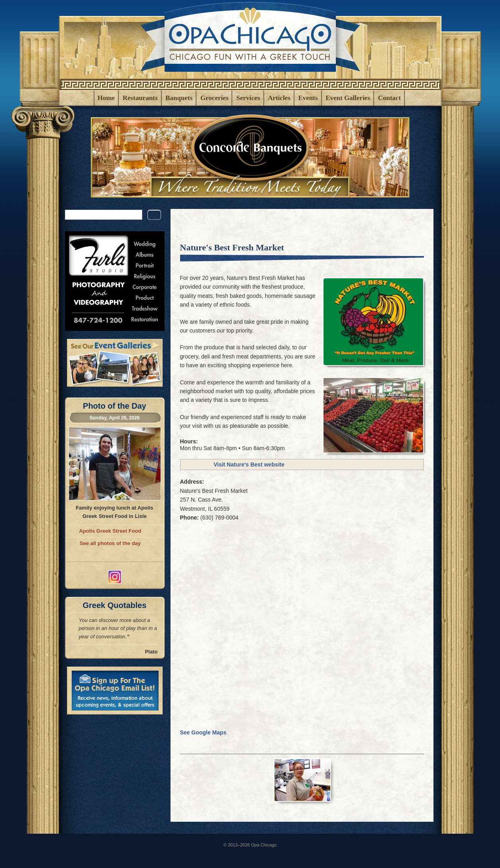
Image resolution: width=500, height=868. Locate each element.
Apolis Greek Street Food (110, 531)
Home (106, 98)
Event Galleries (348, 98)
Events (308, 98)
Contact (390, 98)
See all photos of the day (110, 543)
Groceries (214, 98)
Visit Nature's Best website (249, 465)
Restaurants (140, 98)
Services (248, 98)
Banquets (179, 98)
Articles (279, 98)
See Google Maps (206, 732)
